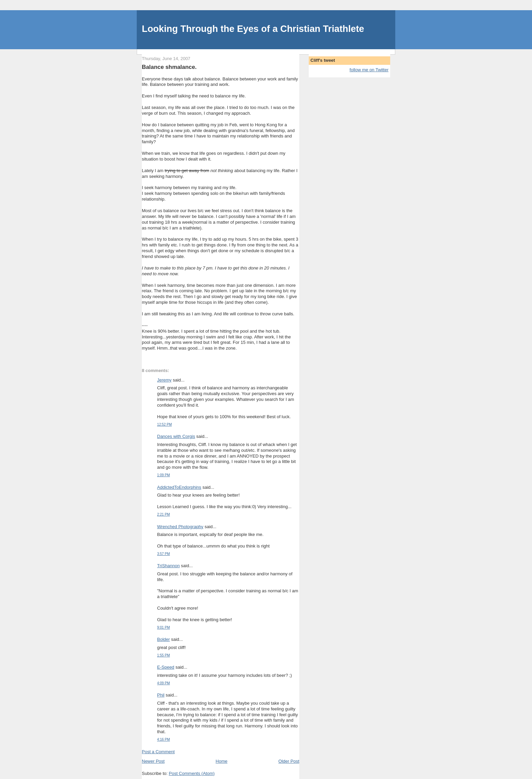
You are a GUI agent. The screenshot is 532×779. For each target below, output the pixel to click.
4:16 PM (164, 739)
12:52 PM (164, 424)
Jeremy (164, 380)
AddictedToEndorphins (179, 487)
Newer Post (153, 761)
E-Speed (166, 667)
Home (222, 761)
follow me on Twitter (369, 70)
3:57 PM (164, 554)
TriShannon (168, 566)
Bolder (164, 639)
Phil (161, 695)
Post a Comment (158, 752)
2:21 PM (164, 514)
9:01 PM (164, 627)
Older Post (289, 761)
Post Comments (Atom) (192, 773)
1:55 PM (164, 655)
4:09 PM (164, 683)
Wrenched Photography (180, 527)
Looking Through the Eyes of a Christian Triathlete (253, 29)
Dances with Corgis (176, 436)
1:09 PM (164, 475)
